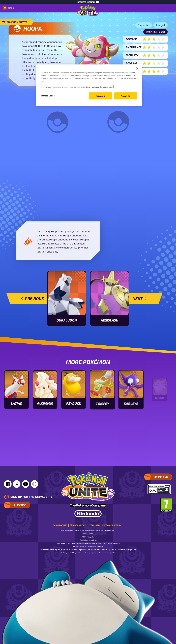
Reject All (100, 96)
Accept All (126, 96)
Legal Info (94, 525)
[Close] (137, 68)
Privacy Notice (78, 525)
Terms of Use (60, 525)
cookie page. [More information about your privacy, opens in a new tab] (108, 87)
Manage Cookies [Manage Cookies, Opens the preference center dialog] (49, 96)
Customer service (112, 525)
